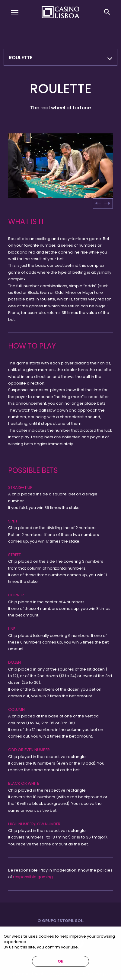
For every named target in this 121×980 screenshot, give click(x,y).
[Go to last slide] (98, 203)
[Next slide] (107, 203)
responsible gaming (33, 877)
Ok (61, 961)
